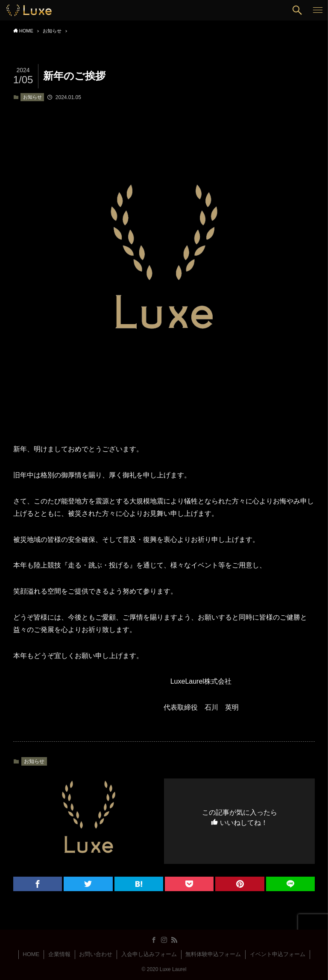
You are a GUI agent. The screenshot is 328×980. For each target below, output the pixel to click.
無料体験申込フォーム (213, 954)
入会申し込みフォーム (149, 954)
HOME (31, 954)
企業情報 (59, 954)
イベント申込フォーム (278, 954)
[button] (297, 10)
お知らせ (32, 97)
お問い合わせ (96, 954)
